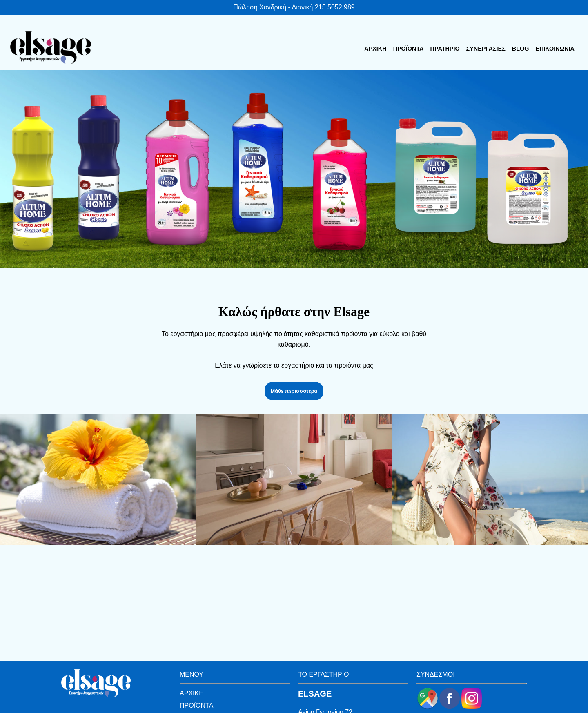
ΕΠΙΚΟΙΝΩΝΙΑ (555, 49)
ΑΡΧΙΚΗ (375, 49)
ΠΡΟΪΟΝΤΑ (409, 49)
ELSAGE (315, 694)
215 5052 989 (335, 7)
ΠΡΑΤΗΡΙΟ (445, 49)
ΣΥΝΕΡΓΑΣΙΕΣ (486, 49)
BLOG (521, 49)
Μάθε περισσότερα (294, 391)
